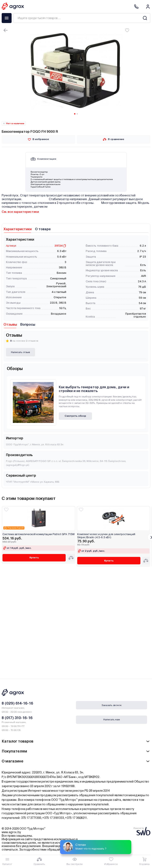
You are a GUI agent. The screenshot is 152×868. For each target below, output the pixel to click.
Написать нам (112, 719)
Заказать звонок (112, 705)
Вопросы (28, 324)
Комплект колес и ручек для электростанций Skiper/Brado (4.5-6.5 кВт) (106, 536)
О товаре (43, 229)
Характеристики (18, 229)
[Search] (145, 18)
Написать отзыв (21, 352)
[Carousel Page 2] (77, 114)
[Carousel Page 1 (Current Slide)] (75, 114)
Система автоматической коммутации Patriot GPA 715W (39, 534)
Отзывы (10, 324)
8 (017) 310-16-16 (17, 718)
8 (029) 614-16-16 (17, 703)
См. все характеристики (20, 212)
